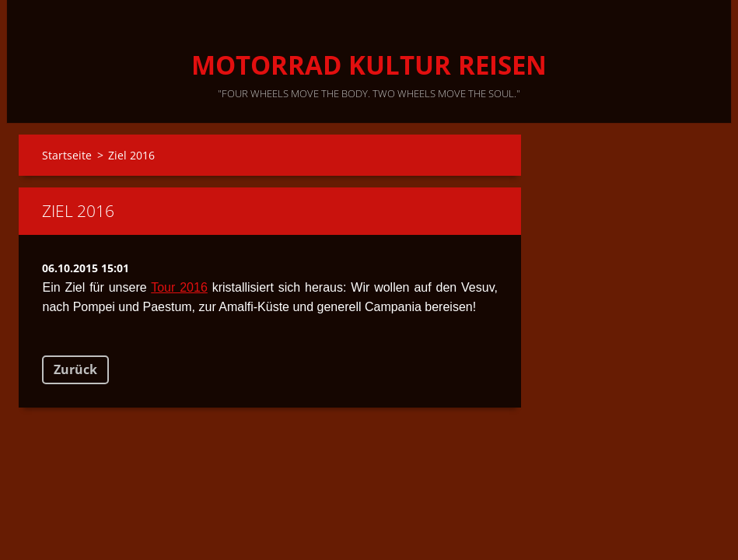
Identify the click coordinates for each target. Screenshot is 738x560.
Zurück (75, 369)
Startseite (67, 155)
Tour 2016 (179, 287)
